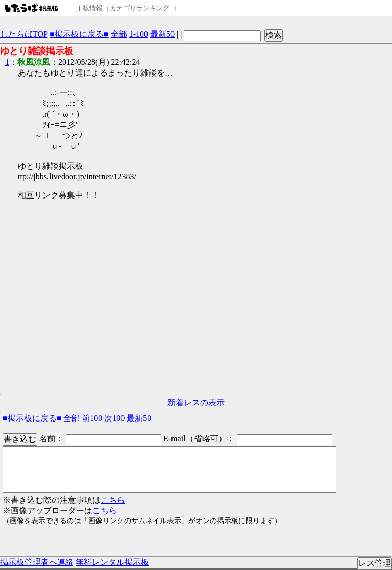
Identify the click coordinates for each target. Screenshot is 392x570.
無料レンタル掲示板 (112, 562)
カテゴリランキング (140, 8)
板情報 (93, 8)
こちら (113, 500)
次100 (114, 418)
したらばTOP (24, 34)
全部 (119, 34)
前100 (92, 418)
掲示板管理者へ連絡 (37, 562)
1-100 (139, 34)
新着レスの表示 (196, 402)
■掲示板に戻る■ (79, 34)
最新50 (162, 34)
